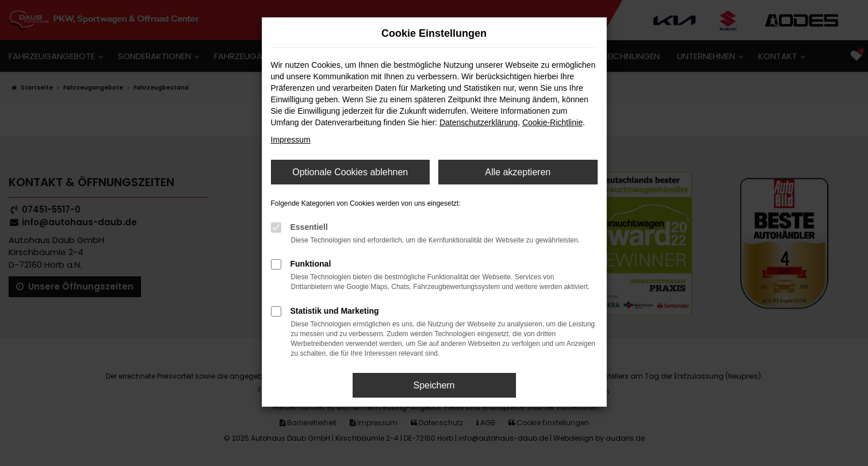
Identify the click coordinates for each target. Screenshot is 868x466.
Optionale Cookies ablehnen (350, 172)
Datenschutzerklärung (479, 122)
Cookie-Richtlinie (552, 122)
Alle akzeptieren (518, 172)
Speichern (434, 385)
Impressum (291, 140)
